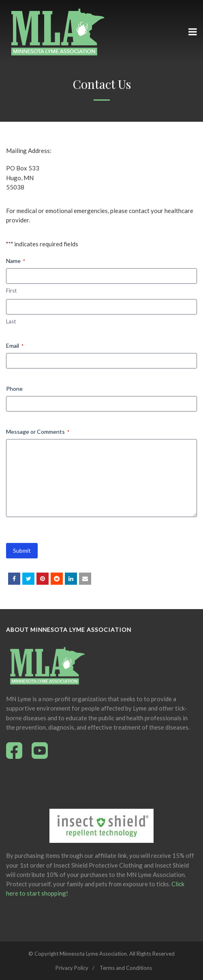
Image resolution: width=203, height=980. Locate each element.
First (11, 291)
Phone (14, 389)
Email (15, 346)
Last (11, 321)
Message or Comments (38, 432)
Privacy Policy (72, 968)
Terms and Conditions (126, 968)
